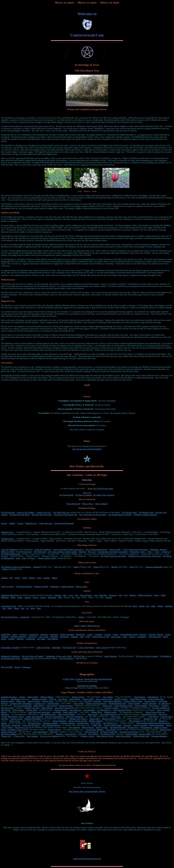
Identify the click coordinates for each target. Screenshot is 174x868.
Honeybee (103, 595)
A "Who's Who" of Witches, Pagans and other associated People (87, 679)
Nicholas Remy (83, 723)
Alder (153, 606)
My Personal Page (66, 495)
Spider (20, 597)
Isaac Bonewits (75, 710)
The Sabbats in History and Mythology (16, 567)
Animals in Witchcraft (10, 595)
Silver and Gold (155, 637)
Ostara (96, 567)
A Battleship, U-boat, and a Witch (58, 656)
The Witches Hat (40, 552)
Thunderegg (30, 639)
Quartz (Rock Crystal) (101, 637)
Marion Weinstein (60, 721)
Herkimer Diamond (18, 637)
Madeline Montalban (33, 719)
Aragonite (44, 634)
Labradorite (32, 637)
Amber (15, 634)
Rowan (142, 606)
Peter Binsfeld (74, 727)
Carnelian (98, 634)
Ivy (27, 608)
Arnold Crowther (121, 699)
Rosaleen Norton (54, 730)
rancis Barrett (48, 708)
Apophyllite (6, 634)
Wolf (60, 597)
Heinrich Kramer (61, 710)
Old (11, 725)
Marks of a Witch (8, 552)
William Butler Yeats (141, 736)
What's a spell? (115, 550)
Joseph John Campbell (34, 717)
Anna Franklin (74, 699)
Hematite (5, 637)
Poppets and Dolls (41, 587)
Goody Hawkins (110, 656)
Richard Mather (132, 734)
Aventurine (54, 634)
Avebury (81, 617)
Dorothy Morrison (149, 703)
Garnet (168, 634)
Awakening (56, 648)
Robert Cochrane (161, 727)
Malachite (54, 637)
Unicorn (43, 597)
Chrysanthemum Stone (129, 634)
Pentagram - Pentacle (158, 550)
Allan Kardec (15, 699)
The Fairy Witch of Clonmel (33, 656)
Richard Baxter (146, 727)
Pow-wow (92, 552)
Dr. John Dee (163, 703)
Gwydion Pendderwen (161, 708)
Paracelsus (127, 725)
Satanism (82, 552)
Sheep (13, 597)
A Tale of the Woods (86, 648)
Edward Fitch (52, 706)
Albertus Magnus (47, 697)
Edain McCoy (39, 706)
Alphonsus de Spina (39, 699)
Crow (71, 595)
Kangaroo (113, 595)
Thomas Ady (6, 736)
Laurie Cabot (116, 717)
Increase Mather (145, 734)
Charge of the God (43, 512)
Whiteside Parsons (124, 710)
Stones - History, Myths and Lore (87, 626)
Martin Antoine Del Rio (78, 721)
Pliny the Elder (7, 667)
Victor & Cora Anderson (49, 736)
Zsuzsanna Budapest (159, 736)
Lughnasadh (157, 567)
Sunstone (20, 639)
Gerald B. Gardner (111, 708)
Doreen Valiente (134, 703)
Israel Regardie (89, 710)
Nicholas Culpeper (68, 723)
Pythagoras (26, 667)
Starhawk (59, 734)
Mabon (5, 569)
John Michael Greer (149, 714)
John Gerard (93, 714)
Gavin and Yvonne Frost (64, 708)
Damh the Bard (53, 703)
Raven (156, 595)
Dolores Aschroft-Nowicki (96, 703)
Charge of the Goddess (25, 512)
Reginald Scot (133, 727)
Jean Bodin (57, 712)
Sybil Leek (82, 734)
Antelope (58, 595)
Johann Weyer (97, 712)
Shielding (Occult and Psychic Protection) (145, 556)
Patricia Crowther (140, 725)
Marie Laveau (15, 721)
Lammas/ (149, 567)
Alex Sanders (108, 697)
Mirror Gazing (82, 587)
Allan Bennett (153, 697)
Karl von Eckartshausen (54, 717)
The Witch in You (69, 648)
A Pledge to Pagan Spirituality (145, 515)
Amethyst (23, 634)
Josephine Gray (28, 658)
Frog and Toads (86, 595)
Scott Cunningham (40, 732)
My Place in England (84, 495)
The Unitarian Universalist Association (113, 552)
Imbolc (76, 567)
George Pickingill (33, 725)
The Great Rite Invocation (42, 515)
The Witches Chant (129, 512)
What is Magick (101, 504)
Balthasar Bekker (8, 701)
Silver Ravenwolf (91, 732)
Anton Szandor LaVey (104, 699)
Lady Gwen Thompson (74, 717)
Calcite (90, 634)
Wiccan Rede (10, 512)
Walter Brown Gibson (105, 736)
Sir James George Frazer (129, 732)
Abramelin (9, 697)
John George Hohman (66, 714)
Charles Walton (150, 701)
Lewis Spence (153, 717)
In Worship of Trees (9, 606)
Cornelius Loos (39, 703)
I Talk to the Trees (43, 648)
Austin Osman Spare (156, 699)
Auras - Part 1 (21, 558)
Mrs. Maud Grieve (110, 723)
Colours (20, 523)
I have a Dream (102, 648)
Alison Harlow (140, 697)
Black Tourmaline (67, 634)
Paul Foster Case (22, 727)
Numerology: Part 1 (138, 552)
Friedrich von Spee (32, 708)
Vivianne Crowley (87, 736)
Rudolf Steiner (165, 730)
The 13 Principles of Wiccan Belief (93, 515)
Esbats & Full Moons (43, 550)
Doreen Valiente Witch (47, 558)
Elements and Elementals (64, 523)
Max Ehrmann (134, 721)
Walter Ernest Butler (123, 736)
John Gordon (109, 714)
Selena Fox (54, 732)
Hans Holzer (6, 710)
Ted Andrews (93, 734)
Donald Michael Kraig (117, 703)
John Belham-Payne (48, 714)
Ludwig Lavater (16, 719)
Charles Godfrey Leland (133, 701)
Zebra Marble (53, 639)
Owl (126, 595)
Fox (76, 595)
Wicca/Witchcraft (73, 504)
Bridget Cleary (48, 701)
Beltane (114, 567)
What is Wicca (88, 504)
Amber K (52, 699)
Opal (82, 637)
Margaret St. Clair (151, 719)
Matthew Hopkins (96, 721)
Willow (160, 606)
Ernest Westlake (141, 706)
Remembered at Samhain (87, 686)
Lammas (46, 578)
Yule (56, 567)
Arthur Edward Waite (138, 699)
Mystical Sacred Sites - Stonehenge (15, 617)
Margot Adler (95, 719)
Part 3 (157, 552)
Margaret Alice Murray (78, 719)
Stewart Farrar (70, 734)
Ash (148, 606)
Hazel (16, 608)
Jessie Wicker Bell (70, 712)
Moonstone (64, 637)
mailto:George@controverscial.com (87, 859)
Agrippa (22, 697)
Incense (4, 523)
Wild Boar (52, 597)
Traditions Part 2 (8, 539)
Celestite (107, 634)
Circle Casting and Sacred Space (136, 550)
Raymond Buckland (118, 727)
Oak (4, 608)
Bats (65, 595)
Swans (35, 597)
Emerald (152, 634)
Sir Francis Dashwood (109, 732)
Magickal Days (31, 523)
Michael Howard (108, 719)
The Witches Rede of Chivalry (120, 515)
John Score (163, 714)
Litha (132, 567)
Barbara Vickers (34, 701)
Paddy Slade (97, 725)
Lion (120, 595)
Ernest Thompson (124, 706)
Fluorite (160, 634)
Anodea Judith (88, 699)
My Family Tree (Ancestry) (104, 495)
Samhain (36, 567)
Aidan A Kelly (33, 697)
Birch (135, 606)
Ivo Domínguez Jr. (104, 710)
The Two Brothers (66, 658)
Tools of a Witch (7, 587)
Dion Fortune (79, 703)
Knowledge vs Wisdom (10, 648)
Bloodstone (81, 634)
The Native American (109, 556)
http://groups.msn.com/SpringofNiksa (87, 449)
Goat (96, 595)
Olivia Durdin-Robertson (51, 725)
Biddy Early (21, 701)
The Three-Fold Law (61, 512)
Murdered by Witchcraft (10, 656)
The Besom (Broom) (24, 587)
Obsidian (74, 637)
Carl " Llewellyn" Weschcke (90, 701)
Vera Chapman (32, 736)
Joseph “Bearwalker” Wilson (13, 717)
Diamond (143, 634)
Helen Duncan (18, 710)
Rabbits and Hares (145, 595)
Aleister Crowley (78, 697)
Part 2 (150, 552)
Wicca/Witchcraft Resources (96, 550)
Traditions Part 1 (7, 532)
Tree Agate (41, 639)
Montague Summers (51, 723)
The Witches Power (24, 552)
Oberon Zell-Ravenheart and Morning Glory (153, 723)
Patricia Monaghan (156, 725)
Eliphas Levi (107, 706)
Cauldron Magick (67, 587)
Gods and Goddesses (9, 550)
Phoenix (133, 595)
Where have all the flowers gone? (100, 489)
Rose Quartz (116, 637)
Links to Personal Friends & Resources (68, 550)
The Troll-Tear (79, 656)
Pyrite (88, 637)
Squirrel (28, 597)
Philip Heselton (88, 727)
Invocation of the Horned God (65, 515)
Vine (22, 608)
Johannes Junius (110, 712)
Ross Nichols (111, 730)
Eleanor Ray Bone (66, 706)
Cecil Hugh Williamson (112, 701)
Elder (39, 608)
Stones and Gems (46, 523)
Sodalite (11, 639)
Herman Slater (32, 710)
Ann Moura (62, 699)
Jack (115, 710)
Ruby (125, 637)
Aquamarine (34, 634)
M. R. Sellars (96, 723)
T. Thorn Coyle (19, 736)
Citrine (115, 634)
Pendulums (55, 587)
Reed (33, 608)
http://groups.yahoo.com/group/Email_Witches (87, 791)
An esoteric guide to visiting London (62, 552)
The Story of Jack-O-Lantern (147, 656)
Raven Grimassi (102, 727)
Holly (10, 608)
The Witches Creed (146, 512)
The (3, 512)
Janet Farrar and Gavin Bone (39, 712)
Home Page (87, 480)
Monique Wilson (34, 723)
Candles (12, 523)
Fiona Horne (154, 706)
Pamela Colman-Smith (113, 725)
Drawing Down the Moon (20, 515)
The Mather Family (108, 734)
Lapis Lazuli (43, 637)
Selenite (132, 637)
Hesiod (17, 667)
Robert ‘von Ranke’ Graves (12, 730)
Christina (21, 703)
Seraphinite (142, 637)
